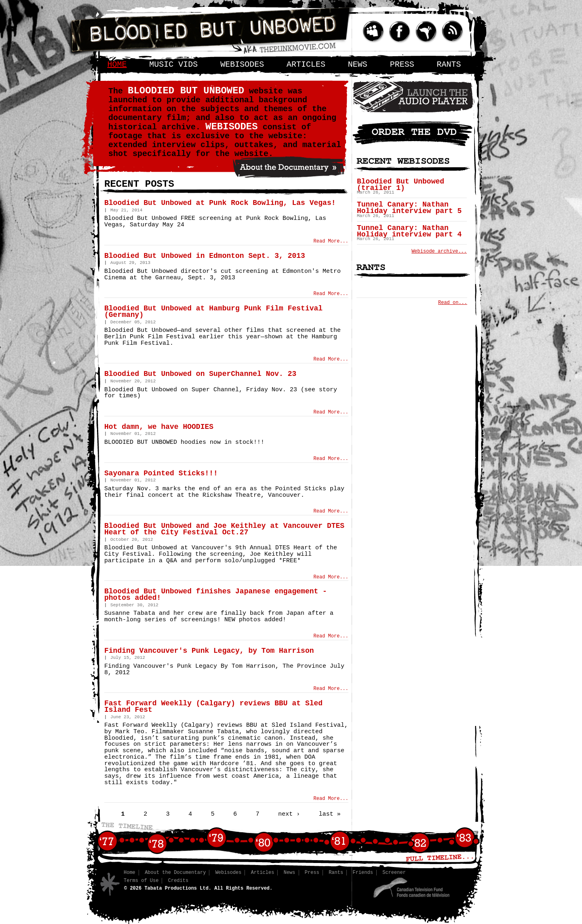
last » (330, 814)
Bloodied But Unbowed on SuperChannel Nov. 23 (200, 374)
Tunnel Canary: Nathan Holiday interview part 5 (409, 208)
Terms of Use (141, 881)
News (358, 64)
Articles (306, 64)
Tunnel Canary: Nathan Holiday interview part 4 (409, 231)
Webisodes (242, 64)
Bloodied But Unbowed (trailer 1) (401, 185)
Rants (449, 64)
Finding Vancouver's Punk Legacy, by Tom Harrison (209, 651)
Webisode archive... (439, 251)
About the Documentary (175, 873)
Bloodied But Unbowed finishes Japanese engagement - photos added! (216, 595)
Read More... (331, 241)
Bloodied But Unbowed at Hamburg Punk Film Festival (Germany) (213, 312)
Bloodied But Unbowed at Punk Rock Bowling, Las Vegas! (220, 203)
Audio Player (413, 96)
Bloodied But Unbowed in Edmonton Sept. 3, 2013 (205, 256)
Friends (363, 873)
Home (117, 64)
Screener (394, 873)
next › (289, 814)
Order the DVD (413, 133)
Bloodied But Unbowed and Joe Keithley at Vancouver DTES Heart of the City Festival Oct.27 (224, 529)
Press (402, 64)
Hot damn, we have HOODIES (159, 427)
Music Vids (173, 64)
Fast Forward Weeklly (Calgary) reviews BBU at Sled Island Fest (213, 707)
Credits (178, 881)
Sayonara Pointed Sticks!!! (161, 473)
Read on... (453, 303)
